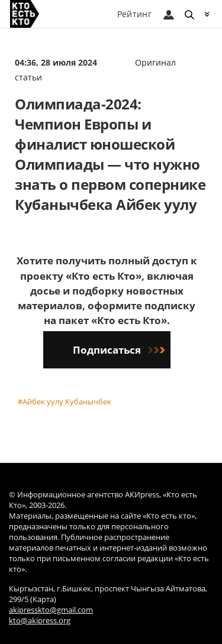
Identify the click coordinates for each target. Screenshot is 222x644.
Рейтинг (134, 14)
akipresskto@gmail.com (51, 610)
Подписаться (119, 350)
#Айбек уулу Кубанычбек (65, 402)
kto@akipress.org (40, 621)
